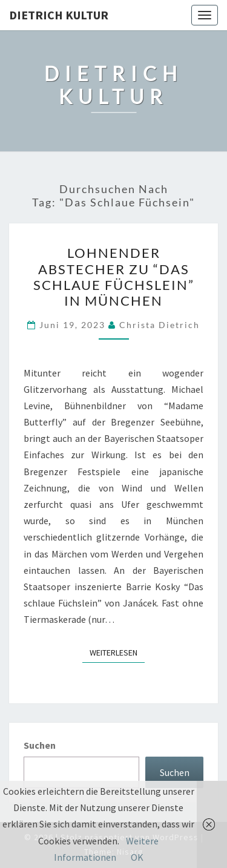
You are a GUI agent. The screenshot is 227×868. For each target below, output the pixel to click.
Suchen (40, 745)
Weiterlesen (117, 652)
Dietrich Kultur (59, 15)
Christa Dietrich (160, 325)
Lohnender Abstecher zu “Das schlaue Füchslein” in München (114, 277)
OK (137, 857)
